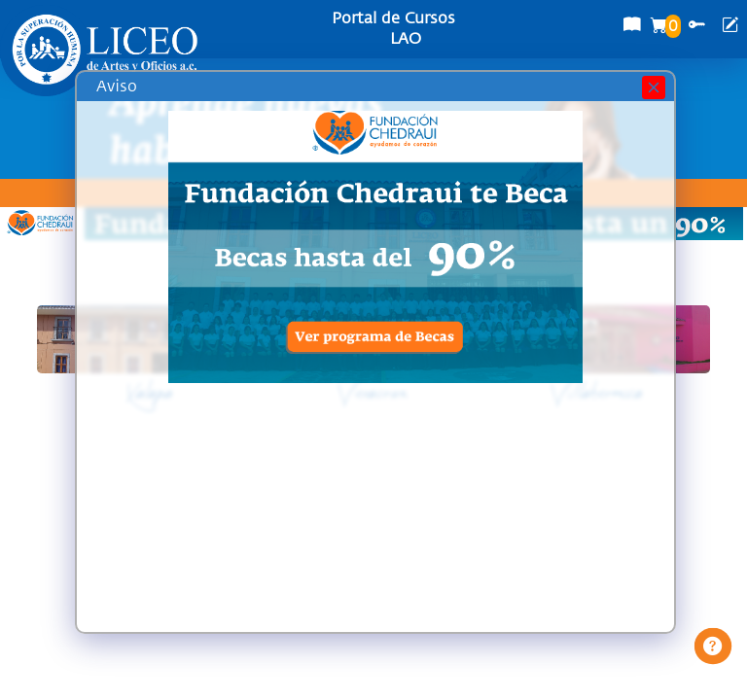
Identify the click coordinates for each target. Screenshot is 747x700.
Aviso (117, 87)
